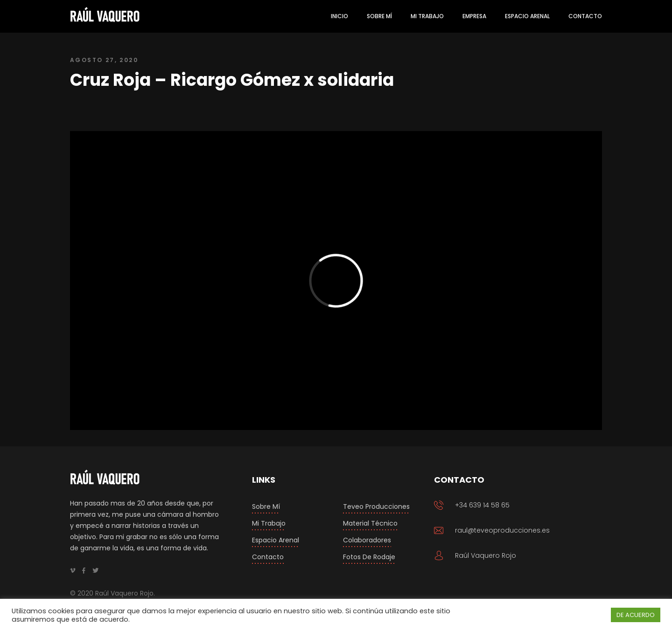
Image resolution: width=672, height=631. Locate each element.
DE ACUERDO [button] (636, 615)
